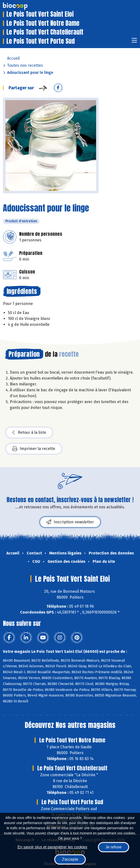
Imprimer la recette (34, 449)
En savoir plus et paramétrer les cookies (52, 847)
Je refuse (114, 847)
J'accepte (70, 859)
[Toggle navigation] (134, 42)
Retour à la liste (29, 433)
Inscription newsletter (70, 522)
